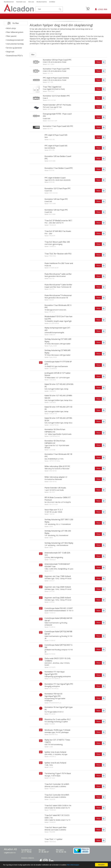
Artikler (52, 2)
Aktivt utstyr (11, 28)
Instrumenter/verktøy (15, 44)
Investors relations (28, 858)
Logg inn (102, 9)
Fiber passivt (11, 36)
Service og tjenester (14, 48)
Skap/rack (10, 52)
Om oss (31, 2)
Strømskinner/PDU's (15, 56)
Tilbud (98, 62)
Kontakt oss (21, 2)
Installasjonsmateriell (15, 40)
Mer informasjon (73, 866)
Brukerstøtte (42, 2)
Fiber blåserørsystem (15, 32)
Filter (33, 55)
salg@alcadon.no (10, 853)
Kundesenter (9, 2)
